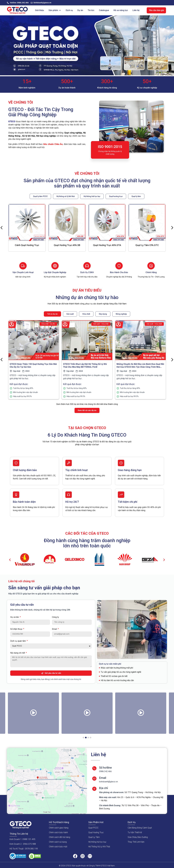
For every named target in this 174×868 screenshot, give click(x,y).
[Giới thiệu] (39, 10)
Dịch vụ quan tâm (18, 641)
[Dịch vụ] (69, 10)
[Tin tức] (91, 10)
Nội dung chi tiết (18, 653)
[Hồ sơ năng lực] (121, 10)
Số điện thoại (17, 629)
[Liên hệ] (136, 10)
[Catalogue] (104, 10)
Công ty (55, 617)
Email (55, 629)
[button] (10, 560)
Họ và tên (15, 617)
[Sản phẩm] (55, 10)
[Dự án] (80, 10)
